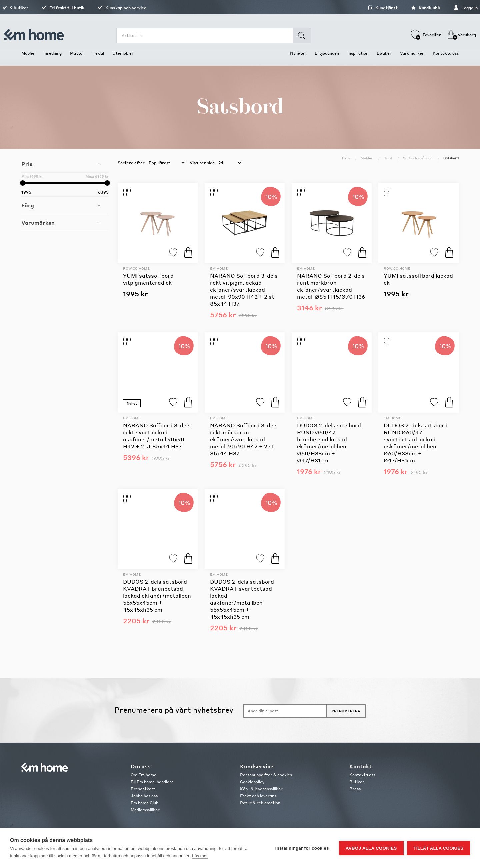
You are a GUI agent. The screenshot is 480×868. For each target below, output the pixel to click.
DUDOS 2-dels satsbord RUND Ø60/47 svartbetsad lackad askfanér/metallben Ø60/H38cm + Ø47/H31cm (416, 443)
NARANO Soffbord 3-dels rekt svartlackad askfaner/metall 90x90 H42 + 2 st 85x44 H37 (157, 436)
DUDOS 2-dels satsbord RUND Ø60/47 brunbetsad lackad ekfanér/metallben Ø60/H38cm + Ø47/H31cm (329, 443)
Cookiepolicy (252, 782)
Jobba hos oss (144, 796)
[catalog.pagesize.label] (229, 163)
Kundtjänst (364, 8)
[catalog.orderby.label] (166, 163)
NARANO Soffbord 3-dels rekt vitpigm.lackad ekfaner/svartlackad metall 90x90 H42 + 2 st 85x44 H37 (244, 289)
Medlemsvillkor (145, 810)
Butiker (357, 782)
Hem (346, 158)
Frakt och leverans (258, 796)
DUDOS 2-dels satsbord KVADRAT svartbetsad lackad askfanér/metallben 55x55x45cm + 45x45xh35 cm (242, 599)
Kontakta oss (362, 775)
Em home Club (144, 803)
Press (355, 789)
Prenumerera (346, 711)
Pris (27, 164)
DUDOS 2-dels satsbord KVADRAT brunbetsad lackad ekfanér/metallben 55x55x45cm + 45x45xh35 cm (157, 595)
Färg (28, 205)
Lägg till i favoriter (173, 252)
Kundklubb (407, 8)
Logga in (447, 8)
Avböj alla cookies (371, 848)
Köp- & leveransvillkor (261, 789)
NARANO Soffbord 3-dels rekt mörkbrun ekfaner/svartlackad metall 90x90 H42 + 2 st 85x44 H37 (244, 439)
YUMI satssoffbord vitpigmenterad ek (148, 279)
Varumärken (38, 222)
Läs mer (200, 856)
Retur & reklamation (260, 803)
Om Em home (143, 775)
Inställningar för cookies (302, 848)
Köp (188, 252)
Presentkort (143, 789)
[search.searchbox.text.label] (209, 35)
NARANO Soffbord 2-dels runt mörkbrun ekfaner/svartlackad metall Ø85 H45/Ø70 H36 (331, 286)
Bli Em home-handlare (152, 782)
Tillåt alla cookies (438, 848)
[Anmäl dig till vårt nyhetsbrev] (285, 711)
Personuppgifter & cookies (266, 775)
